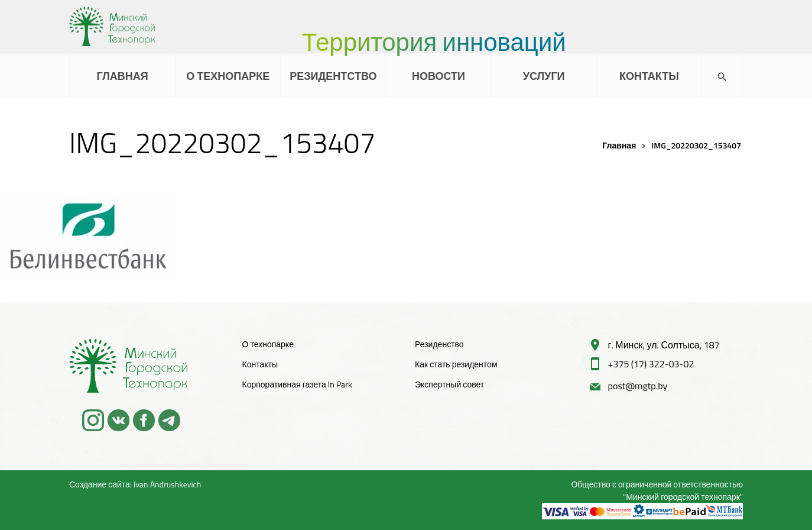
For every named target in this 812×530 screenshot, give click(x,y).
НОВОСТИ (439, 76)
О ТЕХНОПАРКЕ (228, 76)
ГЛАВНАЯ (122, 76)
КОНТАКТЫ (649, 76)
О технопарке (268, 344)
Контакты (260, 364)
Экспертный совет (449, 384)
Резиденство (439, 344)
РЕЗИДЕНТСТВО (333, 76)
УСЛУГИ (544, 76)
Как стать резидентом (456, 364)
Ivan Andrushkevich (167, 484)
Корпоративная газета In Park (297, 384)
